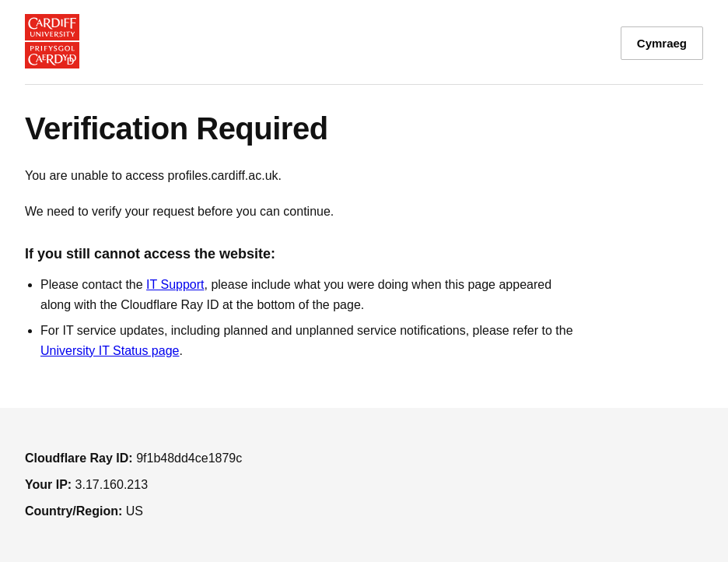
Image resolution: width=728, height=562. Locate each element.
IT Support (175, 285)
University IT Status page (110, 351)
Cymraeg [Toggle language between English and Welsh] (662, 43)
